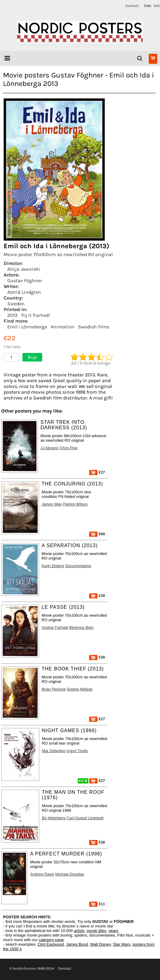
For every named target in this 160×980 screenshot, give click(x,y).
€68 (97, 534)
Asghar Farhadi (55, 627)
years (114, 931)
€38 (97, 596)
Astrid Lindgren (24, 292)
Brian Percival (54, 689)
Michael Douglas (70, 874)
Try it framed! (35, 315)
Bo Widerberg (54, 818)
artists (79, 931)
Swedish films (94, 327)
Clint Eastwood (51, 944)
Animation (63, 327)
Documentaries (78, 566)
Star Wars (122, 944)
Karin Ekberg (53, 566)
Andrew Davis (42, 874)
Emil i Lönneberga (27, 327)
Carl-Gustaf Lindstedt (85, 818)
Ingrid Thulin (77, 751)
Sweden (16, 304)
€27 (97, 472)
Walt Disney (100, 944)
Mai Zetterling (54, 751)
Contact (132, 6)
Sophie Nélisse (80, 689)
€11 (97, 904)
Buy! (32, 357)
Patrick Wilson (75, 504)
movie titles (96, 931)
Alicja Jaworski (24, 269)
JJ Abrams (49, 448)
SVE (157, 6)
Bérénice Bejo (81, 627)
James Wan (52, 504)
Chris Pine (69, 448)
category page (51, 940)
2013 (12, 315)
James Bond (77, 944)
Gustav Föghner (25, 281)
